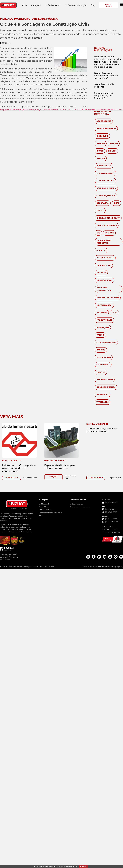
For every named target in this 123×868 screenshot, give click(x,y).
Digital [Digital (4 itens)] (100, 211)
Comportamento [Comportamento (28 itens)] (105, 173)
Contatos (106, 500)
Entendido (83, 866)
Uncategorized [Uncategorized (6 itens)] (105, 380)
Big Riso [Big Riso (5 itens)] (114, 143)
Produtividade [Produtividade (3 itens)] (104, 320)
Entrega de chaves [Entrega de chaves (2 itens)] (107, 225)
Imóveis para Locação (76, 5)
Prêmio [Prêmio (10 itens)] (100, 335)
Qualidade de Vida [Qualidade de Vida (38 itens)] (106, 342)
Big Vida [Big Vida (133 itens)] (112, 151)
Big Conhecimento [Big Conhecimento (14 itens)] (106, 129)
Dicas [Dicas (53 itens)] (116, 203)
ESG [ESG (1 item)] (98, 233)
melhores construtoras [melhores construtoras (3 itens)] (104, 289)
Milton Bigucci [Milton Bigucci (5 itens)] (104, 305)
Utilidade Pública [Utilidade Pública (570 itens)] (106, 387)
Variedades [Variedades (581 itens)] (102, 395)
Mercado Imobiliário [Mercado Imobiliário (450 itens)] (108, 298)
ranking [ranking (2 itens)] (101, 350)
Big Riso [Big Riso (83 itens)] (101, 143)
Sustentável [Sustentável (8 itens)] (103, 365)
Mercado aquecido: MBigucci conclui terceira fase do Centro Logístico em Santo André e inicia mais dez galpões (107, 62)
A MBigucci (36, 5)
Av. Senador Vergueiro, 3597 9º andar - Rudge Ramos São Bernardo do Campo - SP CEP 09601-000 (9, 557)
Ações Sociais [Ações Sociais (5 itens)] (104, 121)
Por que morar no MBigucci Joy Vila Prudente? (103, 96)
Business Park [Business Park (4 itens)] (104, 166)
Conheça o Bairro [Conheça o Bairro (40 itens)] (106, 188)
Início (24, 5)
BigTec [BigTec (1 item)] (100, 151)
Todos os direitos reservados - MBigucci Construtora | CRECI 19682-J (27, 567)
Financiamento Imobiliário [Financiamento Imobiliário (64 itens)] (104, 242)
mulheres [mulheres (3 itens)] (102, 313)
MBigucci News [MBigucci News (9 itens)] (104, 280)
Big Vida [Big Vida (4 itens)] (101, 158)
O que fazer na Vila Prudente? (104, 86)
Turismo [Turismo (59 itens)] (101, 372)
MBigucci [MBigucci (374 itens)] (101, 273)
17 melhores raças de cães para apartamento (102, 430)
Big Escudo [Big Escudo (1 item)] (102, 136)
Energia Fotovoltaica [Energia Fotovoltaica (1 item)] (108, 218)
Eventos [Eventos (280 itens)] (109, 233)
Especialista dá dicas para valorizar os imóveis (60, 467)
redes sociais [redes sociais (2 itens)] (104, 357)
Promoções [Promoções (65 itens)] (103, 328)
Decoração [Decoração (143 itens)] (103, 203)
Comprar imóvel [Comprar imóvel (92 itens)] (105, 181)
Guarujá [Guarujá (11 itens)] (101, 250)
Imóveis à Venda (53, 5)
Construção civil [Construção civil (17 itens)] (106, 196)
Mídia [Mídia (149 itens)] (114, 313)
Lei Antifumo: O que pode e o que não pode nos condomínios (19, 468)
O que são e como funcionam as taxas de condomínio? (106, 76)
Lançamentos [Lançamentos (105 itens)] (104, 265)
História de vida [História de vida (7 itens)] (105, 258)
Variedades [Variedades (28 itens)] (102, 402)
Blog (93, 5)
